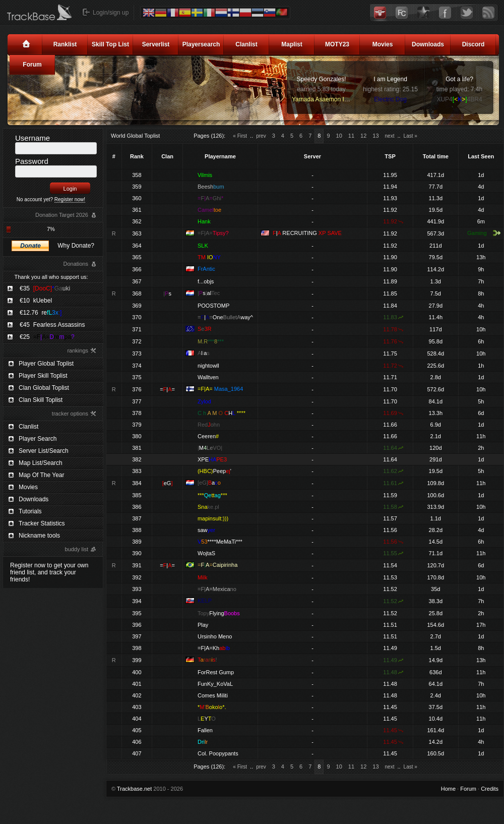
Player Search (38, 439)
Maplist (292, 44)
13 (375, 136)
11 (351, 136)
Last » (411, 136)
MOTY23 (337, 44)
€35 (45, 288)
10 (339, 136)
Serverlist (156, 44)
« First (240, 136)
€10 (36, 301)
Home (448, 789)
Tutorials (30, 511)
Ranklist (65, 44)
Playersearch (201, 44)
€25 (47, 337)
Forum (32, 65)
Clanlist (246, 44)
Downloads (428, 44)
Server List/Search (44, 451)
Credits (490, 789)
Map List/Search (41, 463)
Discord (474, 44)
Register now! (70, 199)
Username (33, 138)
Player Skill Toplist (43, 376)
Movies (383, 44)
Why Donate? (76, 246)
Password (32, 161)
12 (363, 136)
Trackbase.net (134, 789)
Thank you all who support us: (51, 277)
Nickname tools (39, 536)
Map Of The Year (42, 475)
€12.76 (41, 313)
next (390, 136)
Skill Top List (110, 44)
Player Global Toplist (46, 364)
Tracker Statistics (42, 523)
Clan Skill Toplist (41, 400)
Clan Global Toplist (44, 388)
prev (261, 136)
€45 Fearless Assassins (52, 325)
